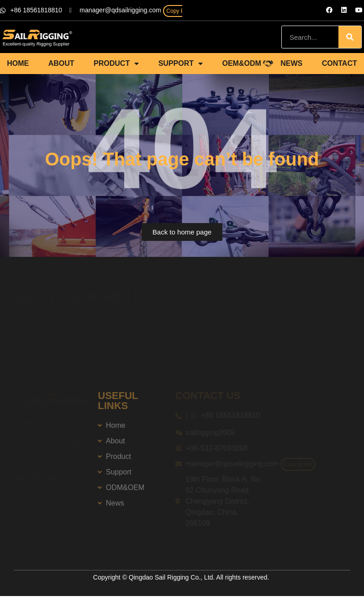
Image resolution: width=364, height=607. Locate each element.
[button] (182, 232)
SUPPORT (181, 64)
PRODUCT (116, 64)
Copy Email (180, 11)
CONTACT (340, 63)
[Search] (350, 37)
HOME (18, 63)
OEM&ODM (241, 63)
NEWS (291, 63)
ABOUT (61, 63)
